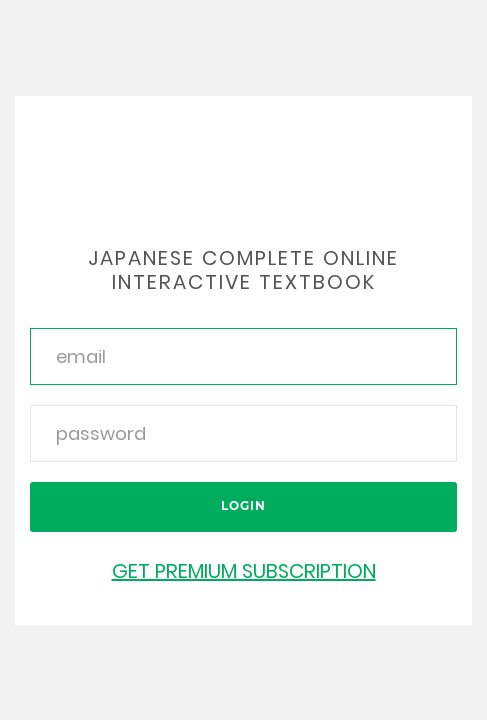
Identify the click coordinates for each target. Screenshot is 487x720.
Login (243, 505)
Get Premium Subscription (244, 571)
